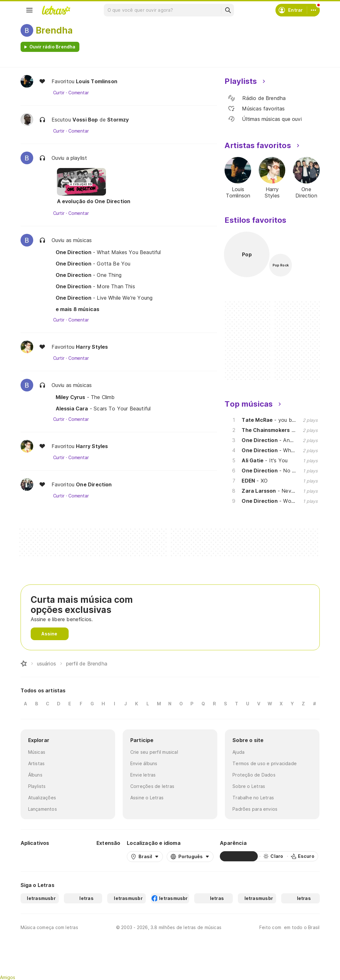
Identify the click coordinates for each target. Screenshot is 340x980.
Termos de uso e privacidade (265, 763)
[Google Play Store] (38, 856)
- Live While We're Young (104, 298)
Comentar (79, 93)
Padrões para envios (255, 809)
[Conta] (313, 10)
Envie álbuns (144, 763)
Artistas (37, 763)
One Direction (94, 484)
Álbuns (35, 775)
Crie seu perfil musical (154, 752)
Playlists (37, 786)
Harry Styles (92, 347)
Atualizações (42, 798)
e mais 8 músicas (78, 309)
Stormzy (118, 120)
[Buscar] (228, 10)
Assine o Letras (147, 798)
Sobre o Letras (249, 786)
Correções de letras (152, 786)
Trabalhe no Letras (253, 798)
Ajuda (238, 752)
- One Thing (89, 275)
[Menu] (29, 10)
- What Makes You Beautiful (108, 252)
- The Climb (85, 397)
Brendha (54, 30)
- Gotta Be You (93, 264)
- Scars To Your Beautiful (103, 409)
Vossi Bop (85, 120)
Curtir (59, 93)
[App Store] (75, 856)
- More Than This (95, 286)
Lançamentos (43, 809)
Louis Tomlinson (97, 81)
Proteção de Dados (254, 775)
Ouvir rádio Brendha (53, 47)
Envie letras (143, 775)
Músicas (37, 752)
